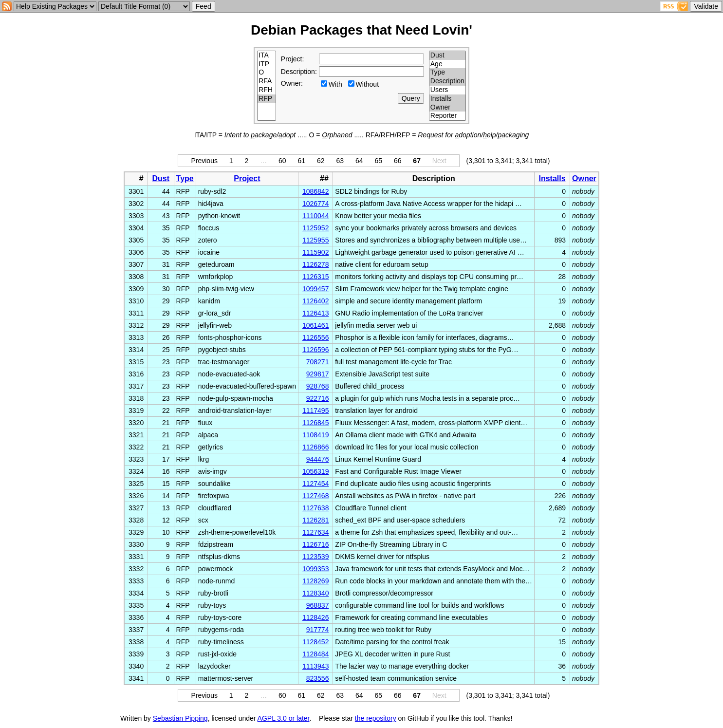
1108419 (316, 435)
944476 (318, 459)
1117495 (316, 411)
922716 (318, 398)
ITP (267, 64)
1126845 (316, 423)
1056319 (316, 471)
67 (417, 161)
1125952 (316, 228)
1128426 (316, 617)
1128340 (316, 593)
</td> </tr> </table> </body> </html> (561, 718)
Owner (447, 108)
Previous (204, 161)
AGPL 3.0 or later (284, 718)
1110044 (316, 216)
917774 (318, 630)
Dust (447, 56)
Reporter (447, 116)
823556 (318, 678)
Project (247, 178)
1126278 (316, 264)
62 (321, 161)
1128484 (316, 654)
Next (439, 161)
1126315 (316, 277)
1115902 (316, 252)
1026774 (316, 204)
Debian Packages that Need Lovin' (361, 30)
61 (302, 161)
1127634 (316, 532)
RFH (267, 90)
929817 (318, 374)
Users (447, 90)
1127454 (316, 484)
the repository (376, 718)
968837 (318, 605)
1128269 (316, 581)
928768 (318, 386)
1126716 (316, 544)
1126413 (316, 313)
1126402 (316, 301)
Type (447, 73)
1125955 (316, 240)
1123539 (316, 557)
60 (282, 161)
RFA (267, 81)
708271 (318, 362)
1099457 (316, 289)
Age (447, 64)
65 (378, 161)
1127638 (316, 508)
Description (447, 81)
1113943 (316, 666)
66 (398, 161)
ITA (267, 56)
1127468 (316, 496)
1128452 (316, 642)
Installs (447, 99)
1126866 (316, 447)
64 (359, 161)
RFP (267, 99)
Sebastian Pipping (180, 718)
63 (340, 161)
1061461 (316, 325)
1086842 (316, 191)
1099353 (316, 569)
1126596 (316, 350)
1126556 (316, 337)
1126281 (316, 520)
